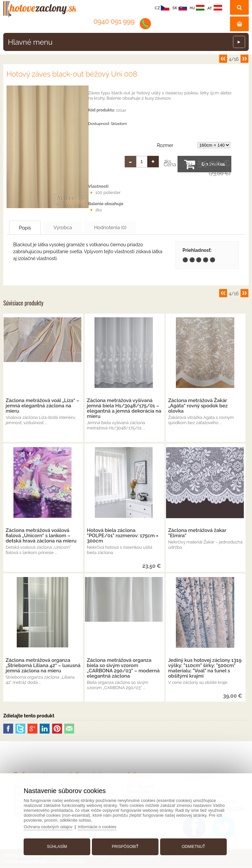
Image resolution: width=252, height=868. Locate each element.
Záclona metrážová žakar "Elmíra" (197, 533)
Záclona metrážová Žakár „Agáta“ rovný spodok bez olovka (198, 406)
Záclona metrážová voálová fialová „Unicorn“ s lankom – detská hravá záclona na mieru (41, 536)
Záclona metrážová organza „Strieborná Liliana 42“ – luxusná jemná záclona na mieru (43, 666)
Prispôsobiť (125, 846)
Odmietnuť (192, 846)
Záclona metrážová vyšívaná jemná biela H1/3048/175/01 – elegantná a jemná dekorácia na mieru (124, 409)
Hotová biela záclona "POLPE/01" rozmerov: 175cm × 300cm (123, 536)
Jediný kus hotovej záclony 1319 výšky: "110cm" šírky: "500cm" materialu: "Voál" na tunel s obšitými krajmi (205, 668)
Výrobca (70, 228)
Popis (28, 228)
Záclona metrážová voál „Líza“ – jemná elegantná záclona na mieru (42, 406)
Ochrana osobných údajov (50, 826)
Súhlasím (58, 846)
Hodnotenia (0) (123, 228)
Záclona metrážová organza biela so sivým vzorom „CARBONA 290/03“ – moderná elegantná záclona (123, 668)
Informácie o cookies (100, 826)
